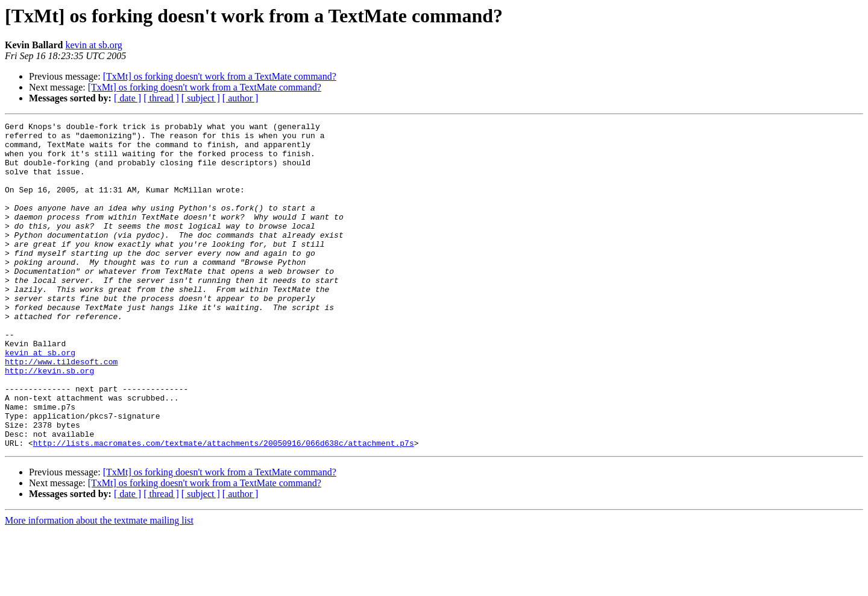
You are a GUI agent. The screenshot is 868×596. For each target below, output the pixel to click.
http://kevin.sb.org (49, 421)
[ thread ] (161, 98)
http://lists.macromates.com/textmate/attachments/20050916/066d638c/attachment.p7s (224, 508)
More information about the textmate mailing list (99, 585)
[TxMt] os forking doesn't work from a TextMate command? (220, 76)
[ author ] (241, 98)
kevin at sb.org (93, 45)
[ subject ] (201, 98)
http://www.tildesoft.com (61, 410)
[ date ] (127, 98)
